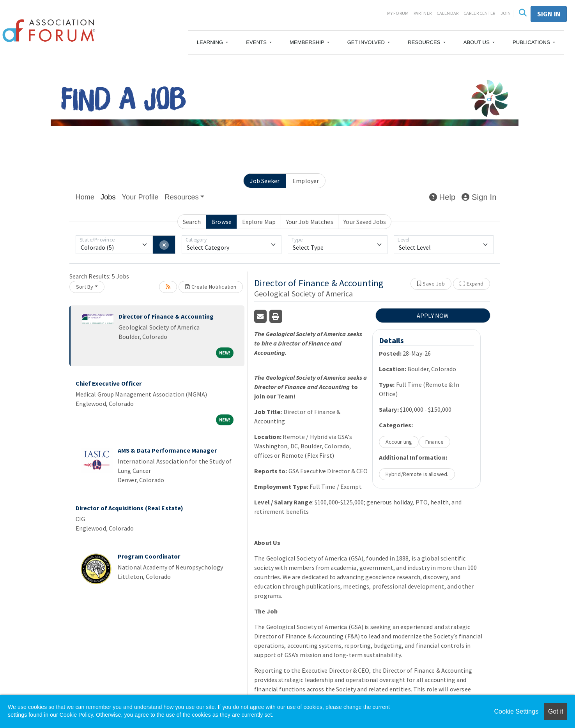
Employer (306, 181)
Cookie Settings (516, 711)
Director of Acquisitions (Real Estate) (130, 508)
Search (192, 222)
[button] (213, 42)
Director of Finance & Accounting (166, 316)
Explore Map (259, 222)
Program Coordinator (149, 556)
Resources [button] (182, 197)
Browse (221, 222)
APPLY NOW (433, 316)
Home (85, 197)
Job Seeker (265, 181)
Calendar (448, 13)
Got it (556, 711)
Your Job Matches (310, 222)
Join (506, 13)
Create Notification (211, 287)
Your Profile (140, 197)
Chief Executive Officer (109, 383)
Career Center (479, 13)
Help (442, 197)
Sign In (479, 197)
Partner (423, 13)
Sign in (549, 14)
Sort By (85, 287)
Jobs (108, 197)
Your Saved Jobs (365, 222)
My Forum (398, 13)
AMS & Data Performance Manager (167, 450)
